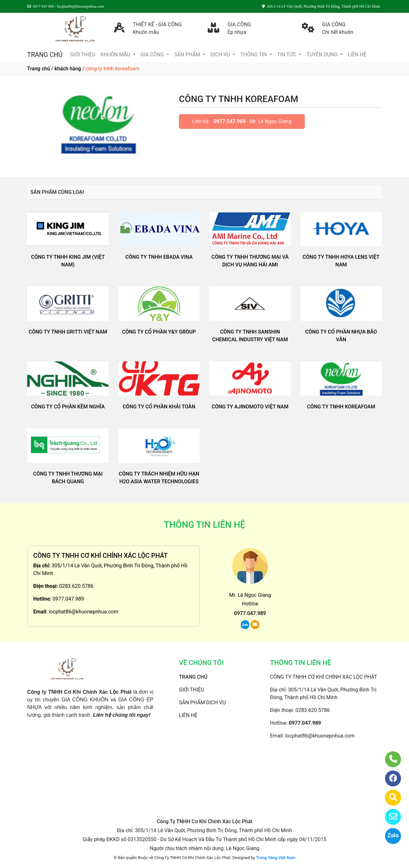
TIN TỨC (287, 55)
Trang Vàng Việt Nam (276, 858)
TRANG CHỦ (45, 55)
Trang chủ (39, 69)
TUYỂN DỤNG (323, 55)
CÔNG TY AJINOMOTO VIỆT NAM (250, 407)
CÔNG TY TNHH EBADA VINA (159, 257)
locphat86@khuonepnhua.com (83, 612)
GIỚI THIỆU (83, 55)
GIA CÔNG (153, 55)
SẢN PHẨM (188, 55)
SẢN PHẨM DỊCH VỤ (202, 702)
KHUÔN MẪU (116, 55)
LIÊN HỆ (357, 55)
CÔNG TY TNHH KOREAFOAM (341, 407)
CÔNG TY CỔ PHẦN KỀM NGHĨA (68, 407)
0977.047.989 (230, 121)
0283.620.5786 (76, 586)
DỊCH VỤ (221, 55)
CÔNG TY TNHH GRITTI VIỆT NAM (68, 332)
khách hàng (68, 69)
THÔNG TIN (254, 55)
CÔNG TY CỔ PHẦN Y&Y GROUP (159, 332)
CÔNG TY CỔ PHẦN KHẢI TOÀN (159, 407)
